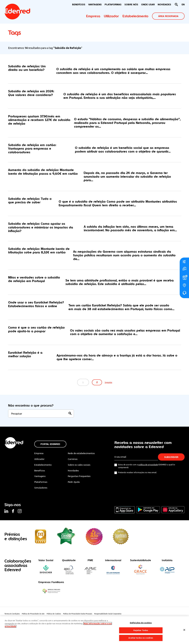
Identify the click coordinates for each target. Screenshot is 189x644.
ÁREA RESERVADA (168, 16)
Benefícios (40, 473)
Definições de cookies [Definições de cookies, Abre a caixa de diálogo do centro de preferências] (141, 623)
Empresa (93, 16)
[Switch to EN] (183, 5)
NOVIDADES (164, 5)
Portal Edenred (50, 447)
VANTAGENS (95, 5)
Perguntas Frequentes (80, 479)
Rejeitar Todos (141, 630)
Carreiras (74, 462)
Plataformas (113, 5)
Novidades (75, 473)
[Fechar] (184, 630)
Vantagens (40, 479)
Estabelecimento (135, 16)
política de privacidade (148, 467)
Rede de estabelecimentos (83, 456)
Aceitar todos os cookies (141, 638)
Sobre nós (131, 5)
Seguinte (110, 385)
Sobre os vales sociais (81, 468)
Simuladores (41, 491)
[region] (94, 630)
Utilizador (111, 16)
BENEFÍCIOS (79, 5)
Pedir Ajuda (75, 485)
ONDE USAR (148, 5)
